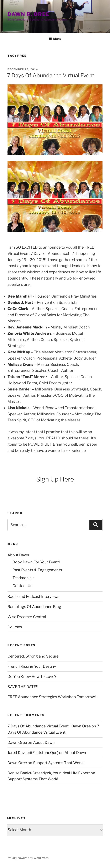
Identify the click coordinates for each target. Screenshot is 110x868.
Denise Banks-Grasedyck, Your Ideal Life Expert (49, 773)
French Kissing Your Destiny (32, 666)
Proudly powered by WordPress (28, 858)
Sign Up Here (55, 479)
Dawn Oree (17, 742)
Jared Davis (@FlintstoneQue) (33, 753)
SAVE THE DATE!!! (23, 687)
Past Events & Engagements (37, 570)
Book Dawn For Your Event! (36, 562)
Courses (15, 627)
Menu (55, 39)
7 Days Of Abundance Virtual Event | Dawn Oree (49, 726)
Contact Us (22, 586)
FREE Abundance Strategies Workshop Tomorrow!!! (52, 697)
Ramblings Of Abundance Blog (34, 607)
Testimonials (23, 578)
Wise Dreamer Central (27, 617)
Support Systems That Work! (58, 763)
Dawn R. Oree (29, 14)
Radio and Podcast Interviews (33, 596)
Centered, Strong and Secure (33, 656)
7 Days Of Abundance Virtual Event (51, 75)
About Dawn (18, 555)
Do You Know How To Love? (32, 677)
